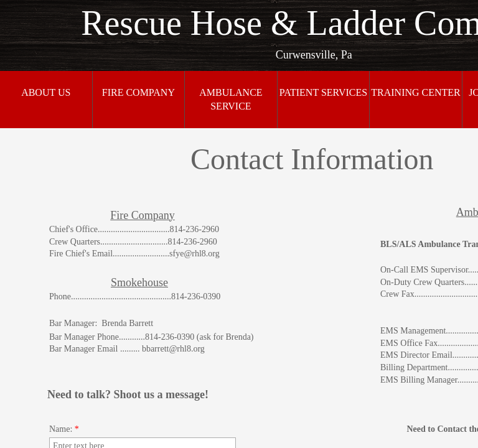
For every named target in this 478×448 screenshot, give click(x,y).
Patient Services (323, 92)
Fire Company (138, 92)
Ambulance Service (231, 99)
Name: (64, 429)
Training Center (416, 92)
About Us (46, 92)
